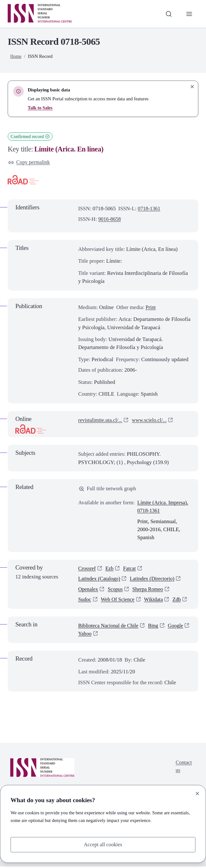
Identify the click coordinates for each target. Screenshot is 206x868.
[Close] (197, 793)
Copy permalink (30, 163)
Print (151, 308)
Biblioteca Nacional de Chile (109, 628)
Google (86, 635)
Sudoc (85, 601)
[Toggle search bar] (168, 14)
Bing (155, 628)
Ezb (110, 569)
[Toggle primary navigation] (189, 14)
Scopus (116, 591)
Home (16, 56)
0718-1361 (149, 209)
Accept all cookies (103, 845)
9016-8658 (110, 219)
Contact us (184, 769)
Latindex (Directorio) (154, 580)
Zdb (179, 601)
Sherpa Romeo (149, 591)
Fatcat (131, 569)
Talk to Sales (40, 108)
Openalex (88, 591)
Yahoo (110, 635)
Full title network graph (108, 489)
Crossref (87, 569)
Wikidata (155, 601)
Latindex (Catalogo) (100, 580)
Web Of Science (119, 601)
